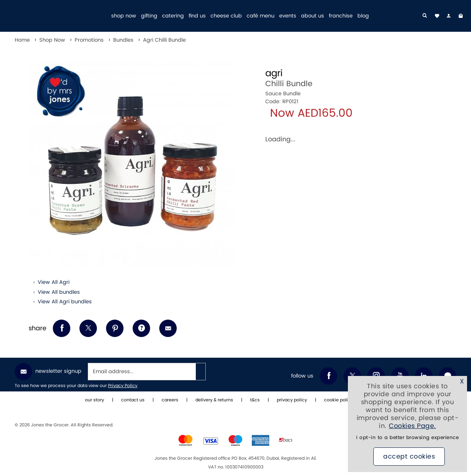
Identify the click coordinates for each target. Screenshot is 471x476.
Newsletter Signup (48, 372)
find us (197, 16)
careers (170, 400)
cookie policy (339, 400)
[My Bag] (461, 16)
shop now (124, 16)
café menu (261, 16)
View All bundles (59, 292)
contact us (133, 400)
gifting (149, 16)
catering (173, 16)
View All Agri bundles (65, 302)
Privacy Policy (123, 386)
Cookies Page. (412, 426)
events (288, 16)
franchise (341, 16)
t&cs (255, 400)
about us (313, 16)
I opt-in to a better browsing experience (407, 438)
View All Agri (54, 282)
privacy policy (292, 400)
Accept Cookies (409, 457)
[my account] (449, 16)
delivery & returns (214, 400)
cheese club (226, 16)
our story (95, 400)
